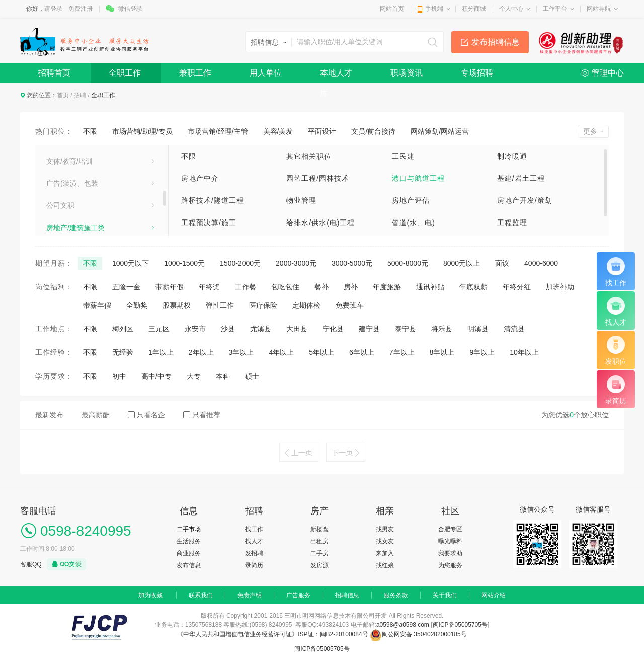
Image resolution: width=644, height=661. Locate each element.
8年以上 (442, 352)
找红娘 (385, 565)
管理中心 (608, 73)
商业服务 (189, 553)
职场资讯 (407, 73)
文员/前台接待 (373, 131)
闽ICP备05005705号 (460, 625)
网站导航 (599, 9)
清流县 (514, 329)
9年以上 (482, 352)
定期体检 (306, 305)
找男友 (385, 529)
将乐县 (442, 329)
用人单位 (266, 73)
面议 (502, 263)
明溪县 (478, 329)
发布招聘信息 (496, 42)
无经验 (123, 352)
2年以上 (201, 352)
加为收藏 (150, 595)
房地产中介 (200, 178)
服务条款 (396, 595)
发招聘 (254, 553)
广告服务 (298, 595)
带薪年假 (170, 287)
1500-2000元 (240, 263)
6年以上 (362, 352)
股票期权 (177, 305)
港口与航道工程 (418, 178)
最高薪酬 (96, 415)
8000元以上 (462, 263)
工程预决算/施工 (209, 223)
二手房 (319, 553)
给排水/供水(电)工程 (320, 223)
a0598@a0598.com (403, 625)
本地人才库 (336, 76)
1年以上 (161, 352)
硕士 (252, 376)
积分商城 (474, 9)
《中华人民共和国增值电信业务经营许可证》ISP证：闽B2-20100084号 (273, 634)
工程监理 (512, 223)
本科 (223, 376)
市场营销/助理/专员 (142, 131)
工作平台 (555, 9)
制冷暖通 (512, 156)
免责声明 (250, 595)
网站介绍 (494, 595)
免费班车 (350, 305)
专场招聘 (477, 73)
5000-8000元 (408, 263)
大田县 (297, 329)
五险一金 (126, 287)
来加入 (385, 553)
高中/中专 (156, 376)
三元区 (159, 329)
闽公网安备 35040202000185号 (418, 634)
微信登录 (130, 9)
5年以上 (321, 352)
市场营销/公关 (68, 232)
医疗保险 (263, 305)
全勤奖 (137, 305)
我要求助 (450, 553)
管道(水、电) (414, 223)
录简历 (254, 565)
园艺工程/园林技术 (318, 178)
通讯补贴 (430, 287)
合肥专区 (450, 529)
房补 (351, 287)
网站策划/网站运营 (440, 131)
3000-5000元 (352, 263)
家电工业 (60, 165)
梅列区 (123, 329)
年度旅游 (387, 287)
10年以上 (524, 352)
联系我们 (201, 595)
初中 (119, 376)
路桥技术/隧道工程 (213, 200)
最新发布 (49, 415)
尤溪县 (261, 329)
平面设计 (322, 131)
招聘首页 (54, 73)
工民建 (403, 156)
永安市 (195, 329)
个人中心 (511, 9)
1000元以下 (131, 263)
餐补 (321, 287)
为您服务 (450, 565)
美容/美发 (278, 131)
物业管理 (301, 200)
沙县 (228, 329)
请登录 (53, 9)
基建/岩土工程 (521, 178)
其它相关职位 (309, 156)
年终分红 (517, 287)
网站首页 (392, 9)
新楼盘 (319, 529)
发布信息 (189, 565)
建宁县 (369, 329)
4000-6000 (541, 263)
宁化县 (333, 329)
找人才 (254, 541)
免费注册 (80, 9)
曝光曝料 (450, 541)
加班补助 (560, 287)
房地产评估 (411, 200)
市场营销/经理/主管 (218, 131)
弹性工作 (220, 305)
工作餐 (246, 287)
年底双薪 (473, 287)
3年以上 (242, 352)
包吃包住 (285, 287)
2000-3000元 (296, 263)
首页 (63, 95)
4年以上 (281, 352)
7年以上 (402, 352)
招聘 (80, 95)
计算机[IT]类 (65, 187)
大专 (194, 376)
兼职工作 (195, 73)
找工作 (254, 529)
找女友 (385, 541)
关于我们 (445, 595)
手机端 (434, 9)
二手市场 (189, 529)
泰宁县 (406, 329)
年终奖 (209, 287)
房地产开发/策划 (525, 200)
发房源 (319, 565)
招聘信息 (347, 595)
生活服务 (60, 209)
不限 (90, 131)
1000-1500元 (184, 263)
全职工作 (125, 73)
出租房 (319, 541)
